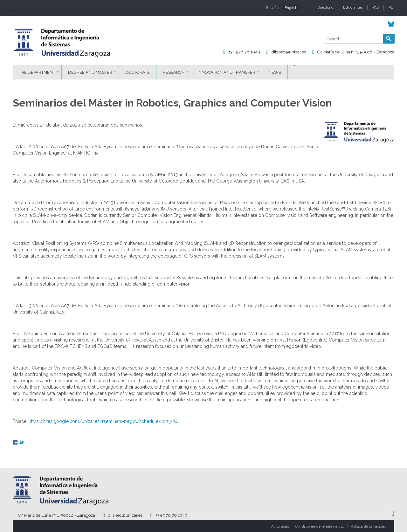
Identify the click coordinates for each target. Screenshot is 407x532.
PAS (376, 7)
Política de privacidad (369, 526)
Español (273, 8)
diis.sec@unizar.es (289, 52)
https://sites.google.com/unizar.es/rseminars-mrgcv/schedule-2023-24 (103, 421)
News (275, 72)
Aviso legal (280, 526)
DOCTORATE (138, 72)
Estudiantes (353, 7)
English (291, 8)
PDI (391, 7)
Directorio (325, 7)
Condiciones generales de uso (320, 526)
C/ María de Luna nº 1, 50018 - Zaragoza (356, 52)
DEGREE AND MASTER (90, 72)
